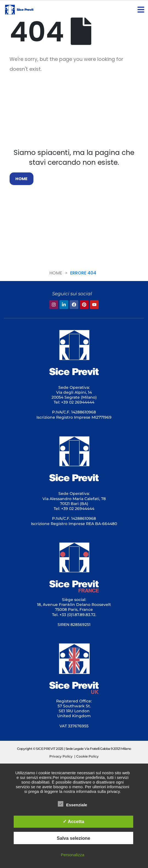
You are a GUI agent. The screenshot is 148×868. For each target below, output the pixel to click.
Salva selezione (73, 838)
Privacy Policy (61, 756)
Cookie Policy (87, 756)
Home (56, 273)
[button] (141, 10)
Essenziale (72, 804)
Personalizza (73, 855)
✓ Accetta (73, 821)
